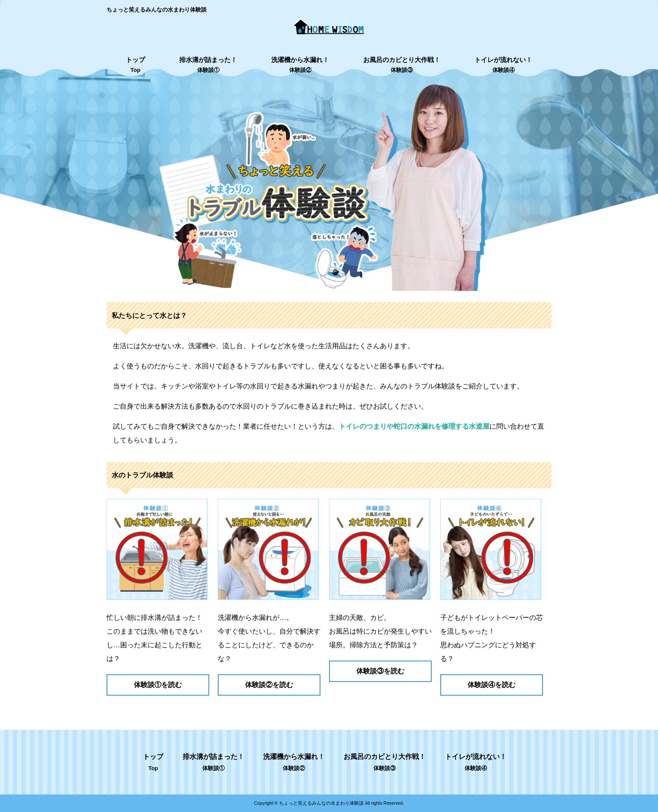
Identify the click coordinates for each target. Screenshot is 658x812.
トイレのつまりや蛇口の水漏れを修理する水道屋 (414, 426)
